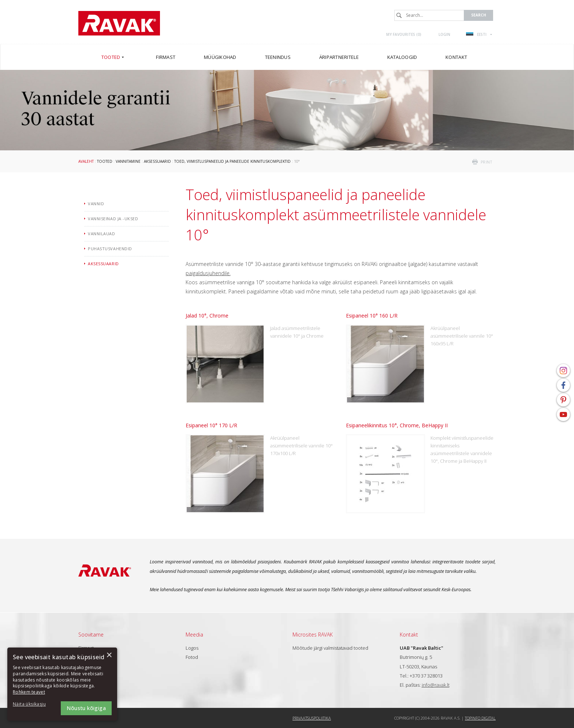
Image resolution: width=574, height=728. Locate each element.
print (487, 162)
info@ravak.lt (436, 685)
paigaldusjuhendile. (208, 273)
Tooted (105, 161)
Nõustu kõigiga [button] (86, 708)
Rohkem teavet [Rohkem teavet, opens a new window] (29, 692)
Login (444, 34)
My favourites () (404, 34)
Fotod (192, 657)
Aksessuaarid (157, 161)
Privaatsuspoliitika (312, 718)
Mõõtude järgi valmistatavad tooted (330, 648)
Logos (192, 648)
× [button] (109, 655)
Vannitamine (128, 161)
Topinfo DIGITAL (480, 718)
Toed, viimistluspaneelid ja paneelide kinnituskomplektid (232, 161)
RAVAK (119, 23)
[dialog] (62, 684)
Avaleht (86, 161)
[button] (33, 704)
